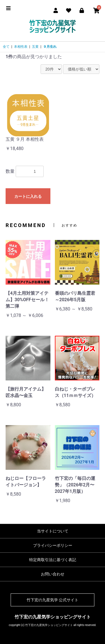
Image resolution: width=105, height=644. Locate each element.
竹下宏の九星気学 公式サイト (53, 600)
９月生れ (50, 47)
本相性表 (21, 47)
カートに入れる (28, 196)
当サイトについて (53, 531)
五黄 (35, 47)
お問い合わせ (53, 574)
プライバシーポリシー (53, 545)
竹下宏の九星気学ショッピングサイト (53, 617)
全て (6, 47)
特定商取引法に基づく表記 (53, 560)
